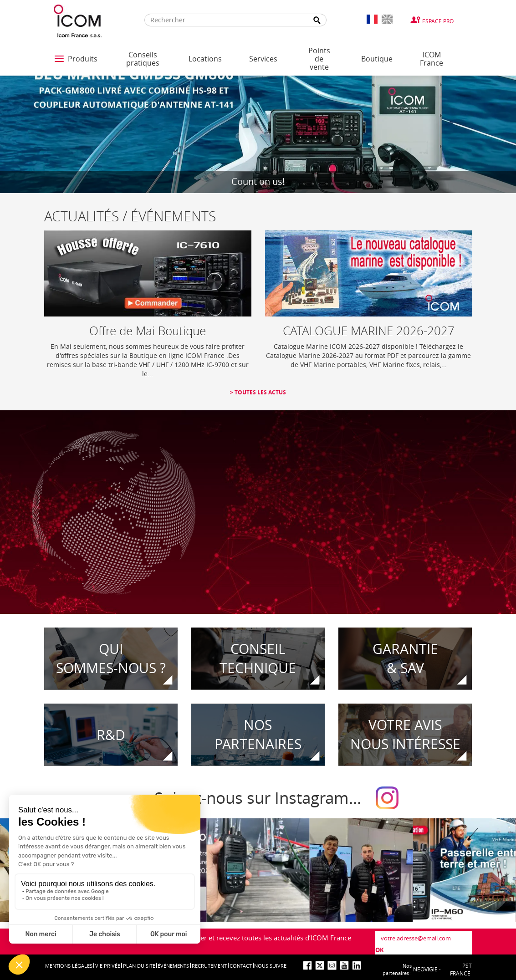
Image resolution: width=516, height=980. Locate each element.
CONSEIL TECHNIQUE (258, 659)
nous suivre (270, 966)
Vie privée (108, 966)
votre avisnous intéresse (405, 735)
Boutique (377, 59)
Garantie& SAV (405, 659)
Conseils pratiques (143, 59)
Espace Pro (438, 21)
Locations (205, 59)
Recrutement (209, 966)
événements (173, 966)
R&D (111, 735)
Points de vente (319, 59)
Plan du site (139, 966)
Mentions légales (69, 966)
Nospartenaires (258, 735)
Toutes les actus (260, 392)
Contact (241, 966)
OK (380, 950)
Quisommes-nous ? (111, 659)
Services (263, 59)
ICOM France (432, 59)
